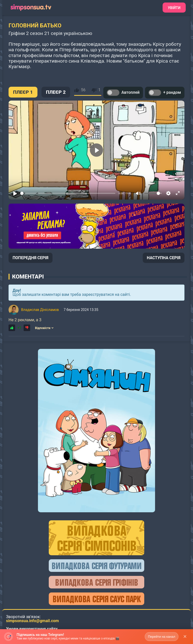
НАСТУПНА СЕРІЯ (164, 258)
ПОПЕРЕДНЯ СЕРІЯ (31, 258)
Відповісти (44, 328)
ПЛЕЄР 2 (56, 92)
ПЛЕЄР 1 (23, 92)
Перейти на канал (162, 637)
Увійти (174, 8)
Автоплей (123, 93)
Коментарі (28, 277)
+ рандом (165, 93)
